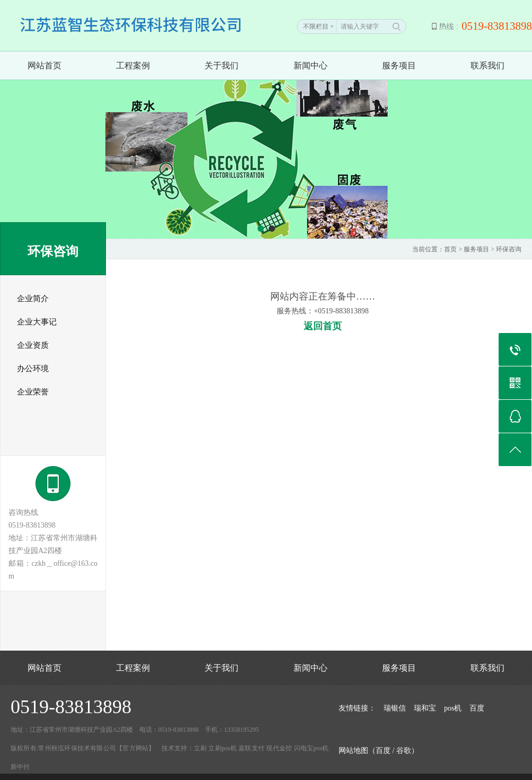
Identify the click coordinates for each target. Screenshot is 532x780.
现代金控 (279, 748)
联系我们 (487, 65)
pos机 (453, 708)
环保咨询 (509, 249)
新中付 (20, 767)
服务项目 (399, 65)
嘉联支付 (251, 748)
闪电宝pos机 (312, 748)
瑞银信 (395, 708)
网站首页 (45, 65)
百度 (477, 708)
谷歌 (404, 751)
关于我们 (221, 65)
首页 (450, 249)
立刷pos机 (223, 748)
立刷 (200, 748)
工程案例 (133, 65)
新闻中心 (311, 65)
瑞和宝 (425, 708)
